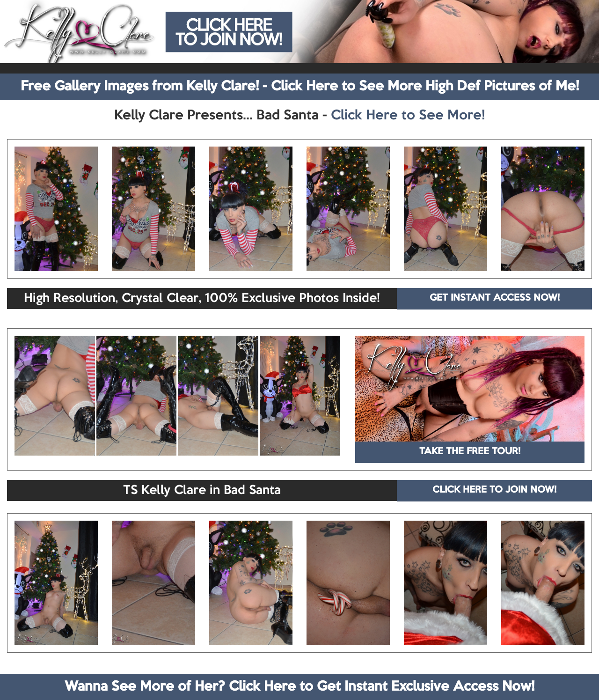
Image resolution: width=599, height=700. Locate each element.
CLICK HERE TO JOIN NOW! (494, 490)
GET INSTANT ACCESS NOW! (495, 298)
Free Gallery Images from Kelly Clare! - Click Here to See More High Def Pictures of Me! (300, 87)
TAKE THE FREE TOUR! (470, 452)
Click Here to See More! (408, 116)
